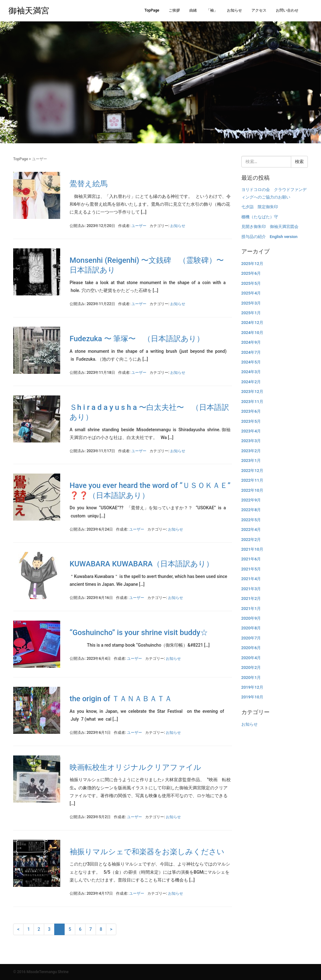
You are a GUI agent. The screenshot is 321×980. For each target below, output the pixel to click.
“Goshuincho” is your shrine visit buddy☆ (139, 633)
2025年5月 (251, 283)
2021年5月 (251, 569)
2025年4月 (251, 293)
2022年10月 (252, 490)
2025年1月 (251, 313)
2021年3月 (251, 589)
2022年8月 (251, 510)
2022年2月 (251, 540)
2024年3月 (251, 372)
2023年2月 (251, 451)
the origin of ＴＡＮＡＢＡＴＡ (121, 699)
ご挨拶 (174, 10)
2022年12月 (252, 471)
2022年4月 (251, 530)
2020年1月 (251, 678)
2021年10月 (252, 549)
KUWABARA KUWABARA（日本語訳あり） (142, 564)
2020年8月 (251, 628)
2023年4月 (251, 431)
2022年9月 (251, 500)
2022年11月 (252, 480)
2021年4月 (251, 579)
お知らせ (234, 10)
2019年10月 (252, 697)
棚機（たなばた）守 (260, 217)
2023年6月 (251, 411)
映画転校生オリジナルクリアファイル (135, 767)
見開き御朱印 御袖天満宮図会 (270, 227)
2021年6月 (251, 559)
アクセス (259, 10)
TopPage (152, 10)
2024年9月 (251, 342)
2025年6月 (251, 273)
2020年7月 (251, 638)
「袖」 (212, 10)
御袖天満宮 (29, 11)
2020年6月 (251, 648)
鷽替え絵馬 (89, 184)
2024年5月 (251, 362)
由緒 (193, 10)
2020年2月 (251, 667)
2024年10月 (252, 333)
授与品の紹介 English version (269, 237)
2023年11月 (252, 402)
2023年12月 (252, 392)
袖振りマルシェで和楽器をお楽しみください (147, 852)
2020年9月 (251, 618)
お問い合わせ (287, 10)
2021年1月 (251, 609)
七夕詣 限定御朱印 (260, 207)
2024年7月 (251, 352)
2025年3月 (251, 303)
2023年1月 (251, 461)
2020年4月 (251, 658)
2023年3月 (251, 441)
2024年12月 (252, 323)
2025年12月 (252, 264)
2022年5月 (251, 520)
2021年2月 (251, 599)
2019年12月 (252, 687)
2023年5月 (251, 421)
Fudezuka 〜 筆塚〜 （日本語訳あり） (137, 339)
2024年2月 (251, 382)
